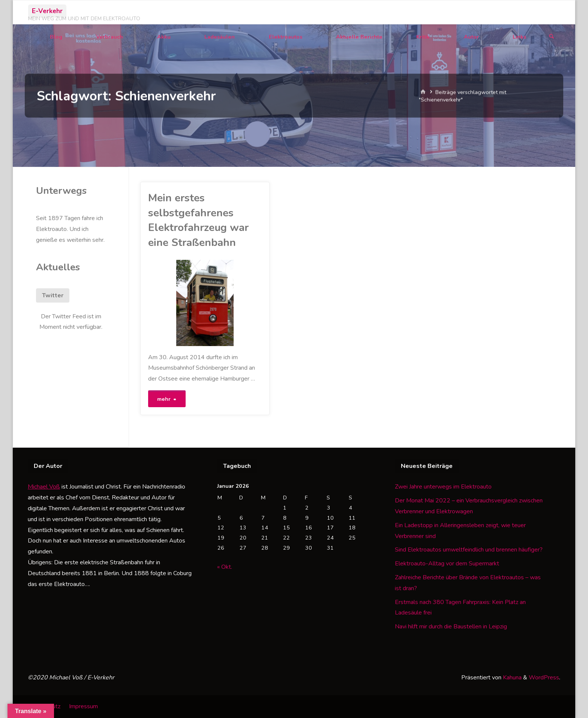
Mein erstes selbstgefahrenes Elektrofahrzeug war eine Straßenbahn (198, 220)
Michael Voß (44, 487)
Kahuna (511, 678)
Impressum (83, 706)
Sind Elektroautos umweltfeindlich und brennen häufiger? (469, 550)
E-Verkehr (47, 11)
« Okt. (225, 567)
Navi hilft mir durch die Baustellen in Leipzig (451, 627)
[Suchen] (552, 37)
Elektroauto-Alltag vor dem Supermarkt (447, 564)
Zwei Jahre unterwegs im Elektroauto (443, 487)
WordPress (544, 678)
